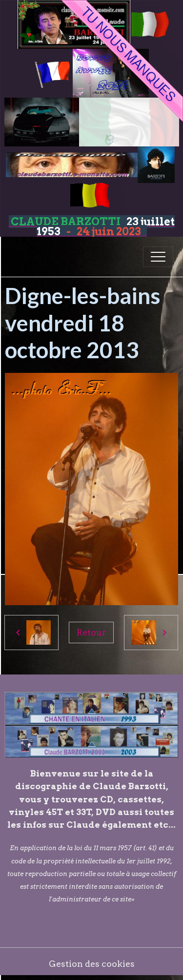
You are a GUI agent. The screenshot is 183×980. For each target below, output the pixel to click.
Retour (91, 632)
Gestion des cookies (92, 964)
